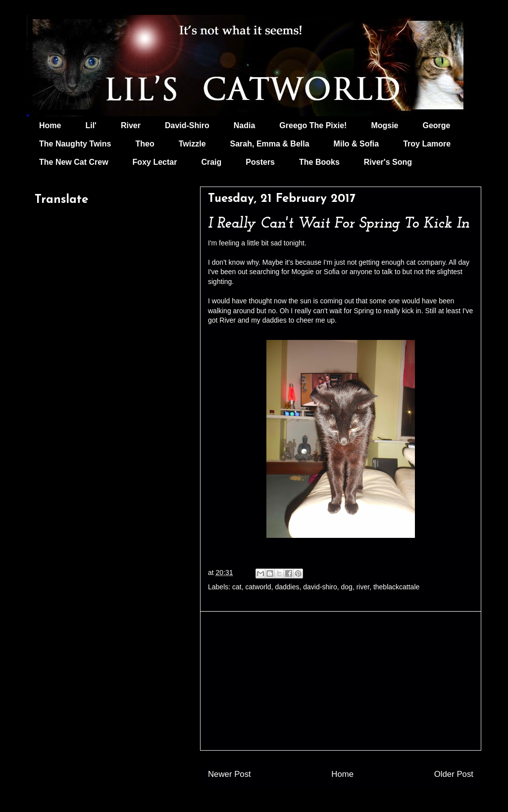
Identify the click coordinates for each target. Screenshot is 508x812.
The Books (319, 162)
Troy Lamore (427, 144)
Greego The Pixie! (313, 125)
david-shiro (320, 587)
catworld (258, 587)
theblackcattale (396, 587)
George (437, 125)
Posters (260, 162)
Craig (211, 162)
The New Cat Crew (74, 162)
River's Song (388, 162)
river (363, 587)
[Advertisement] (341, 681)
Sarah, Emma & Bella (270, 144)
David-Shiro (187, 125)
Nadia (245, 125)
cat (237, 587)
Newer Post (229, 774)
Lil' (91, 125)
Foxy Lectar (155, 162)
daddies (287, 587)
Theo (145, 144)
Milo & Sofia (356, 144)
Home (50, 125)
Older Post (454, 774)
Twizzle (192, 144)
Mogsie (384, 125)
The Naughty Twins (75, 144)
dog (347, 587)
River (131, 125)
